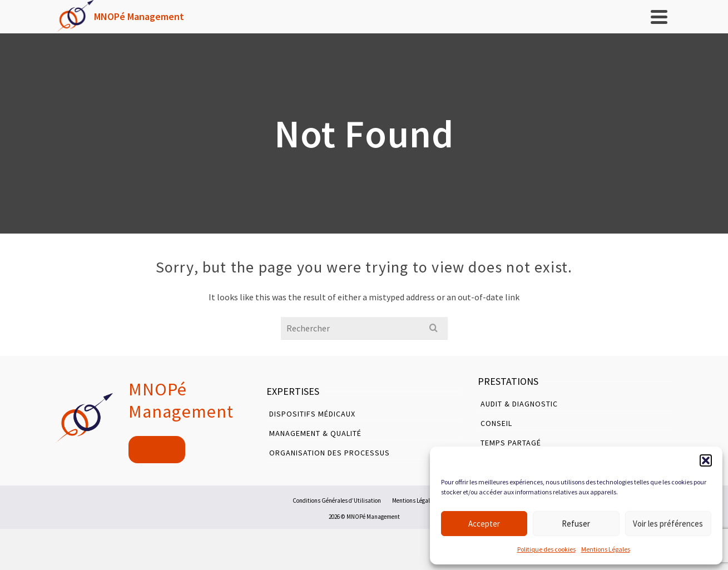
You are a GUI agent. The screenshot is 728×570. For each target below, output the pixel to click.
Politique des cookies (546, 549)
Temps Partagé (511, 443)
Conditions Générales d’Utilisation (337, 500)
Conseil (496, 423)
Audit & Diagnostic (519, 404)
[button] (706, 460)
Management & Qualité (315, 433)
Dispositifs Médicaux (312, 414)
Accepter (484, 524)
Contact (157, 450)
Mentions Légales (606, 549)
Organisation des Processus (330, 453)
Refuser (576, 524)
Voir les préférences (668, 524)
